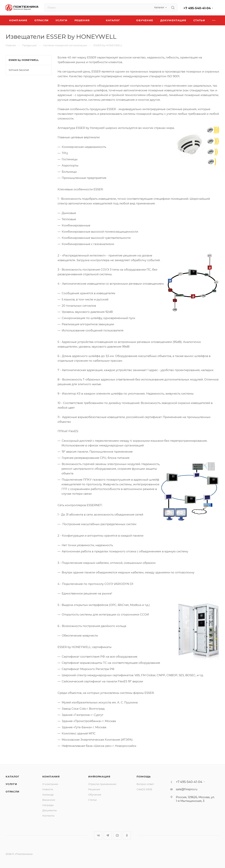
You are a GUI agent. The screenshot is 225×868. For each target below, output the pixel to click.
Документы (49, 810)
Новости (48, 789)
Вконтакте (98, 835)
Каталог (13, 777)
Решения (94, 789)
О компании (50, 784)
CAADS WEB (144, 789)
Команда (48, 795)
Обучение (95, 795)
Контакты (48, 816)
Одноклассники (127, 835)
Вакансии (49, 800)
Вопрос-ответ (145, 784)
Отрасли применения (102, 784)
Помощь (144, 777)
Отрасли (13, 792)
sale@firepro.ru (187, 789)
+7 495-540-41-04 (197, 8)
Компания (51, 777)
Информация (99, 777)
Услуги (11, 784)
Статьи (92, 800)
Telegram (108, 835)
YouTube (117, 835)
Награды (48, 805)
